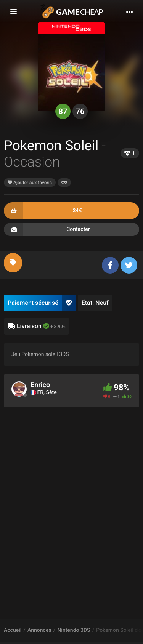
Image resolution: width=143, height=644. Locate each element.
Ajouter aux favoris (30, 183)
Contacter (71, 229)
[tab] (13, 263)
